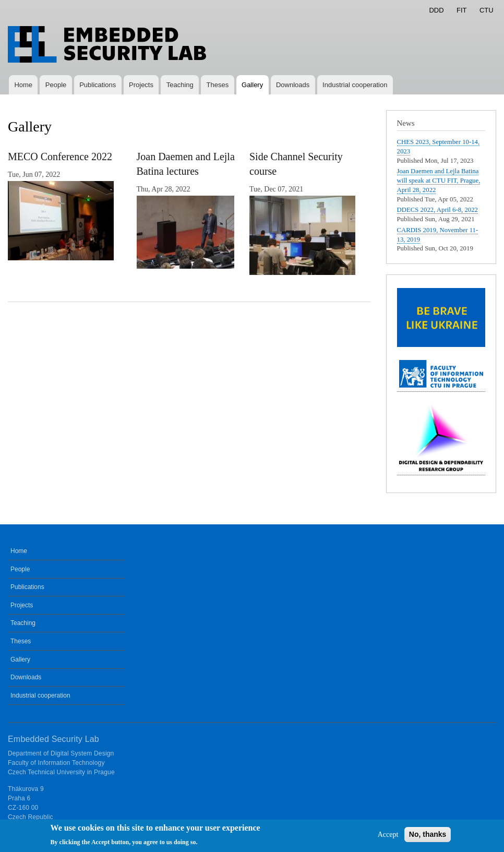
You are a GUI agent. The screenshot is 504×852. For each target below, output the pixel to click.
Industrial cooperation (355, 85)
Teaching (180, 85)
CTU (487, 10)
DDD (436, 10)
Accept (388, 838)
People (56, 85)
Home (23, 85)
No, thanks (428, 837)
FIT (462, 10)
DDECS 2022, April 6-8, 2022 (438, 210)
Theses (218, 85)
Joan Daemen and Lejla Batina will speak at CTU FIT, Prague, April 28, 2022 (439, 181)
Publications (98, 85)
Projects (141, 85)
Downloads (293, 85)
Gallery (252, 85)
